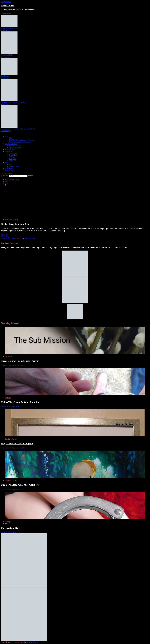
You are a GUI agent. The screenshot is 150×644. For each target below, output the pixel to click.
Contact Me (9, 170)
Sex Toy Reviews (11, 144)
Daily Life (8, 356)
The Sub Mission (7, 6)
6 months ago (5, 78)
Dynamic (8, 398)
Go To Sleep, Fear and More (16, 224)
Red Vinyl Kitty (30, 238)
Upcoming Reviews (16, 147)
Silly (8, 237)
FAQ (7, 163)
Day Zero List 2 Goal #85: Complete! (13, 102)
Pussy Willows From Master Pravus (20, 361)
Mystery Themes (32, 642)
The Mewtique (10, 149)
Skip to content (6, 2)
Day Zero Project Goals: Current (20, 142)
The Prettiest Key (10, 528)
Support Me (9, 151)
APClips (12, 157)
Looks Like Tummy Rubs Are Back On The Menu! (18, 129)
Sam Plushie (5, 76)
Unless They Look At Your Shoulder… (21, 402)
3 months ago (5, 30)
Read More (5, 235)
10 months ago (6, 131)
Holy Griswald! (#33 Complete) (18, 443)
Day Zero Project (11, 439)
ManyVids (13, 159)
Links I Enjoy (10, 168)
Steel (7, 523)
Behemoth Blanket (7, 55)
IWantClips (13, 155)
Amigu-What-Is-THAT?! (9, 29)
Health (3, 237)
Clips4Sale (13, 161)
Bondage (8, 522)
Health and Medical (12, 220)
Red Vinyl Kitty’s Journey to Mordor (22, 140)
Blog (7, 136)
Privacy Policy (14, 166)
